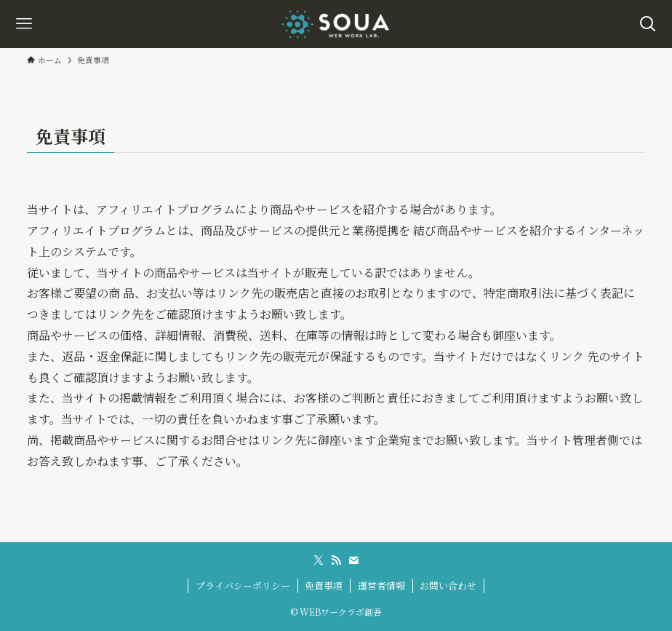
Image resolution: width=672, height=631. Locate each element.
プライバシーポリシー (243, 586)
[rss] (336, 560)
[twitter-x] (319, 560)
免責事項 (324, 586)
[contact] (353, 560)
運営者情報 (381, 586)
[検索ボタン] (648, 24)
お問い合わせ (448, 586)
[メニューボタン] (24, 24)
